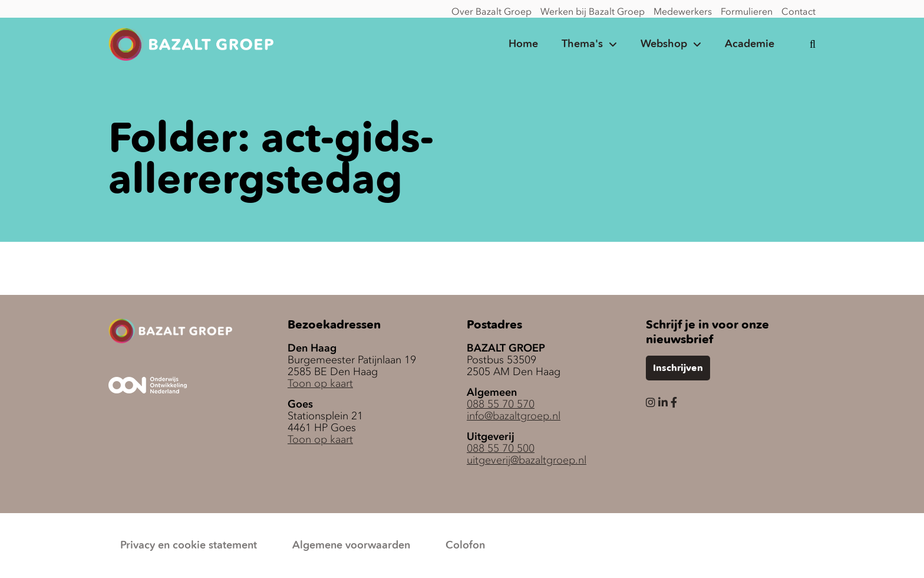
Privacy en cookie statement (189, 546)
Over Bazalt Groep (491, 11)
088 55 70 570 (501, 404)
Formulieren (747, 11)
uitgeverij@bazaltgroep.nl (527, 460)
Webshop (664, 44)
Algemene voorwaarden (351, 546)
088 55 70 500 (501, 448)
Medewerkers (683, 11)
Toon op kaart (320, 383)
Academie (750, 44)
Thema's (582, 44)
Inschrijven (678, 369)
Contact (798, 11)
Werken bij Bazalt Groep (593, 11)
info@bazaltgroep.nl (514, 416)
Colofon (465, 546)
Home (523, 44)
